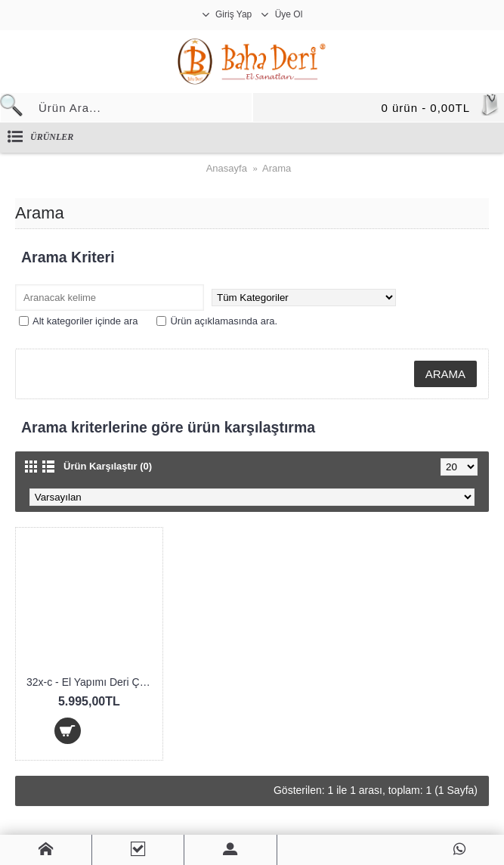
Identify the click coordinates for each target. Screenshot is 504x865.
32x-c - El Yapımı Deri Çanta (92, 682)
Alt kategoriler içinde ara (78, 321)
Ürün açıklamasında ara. (217, 321)
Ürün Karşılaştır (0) (108, 466)
